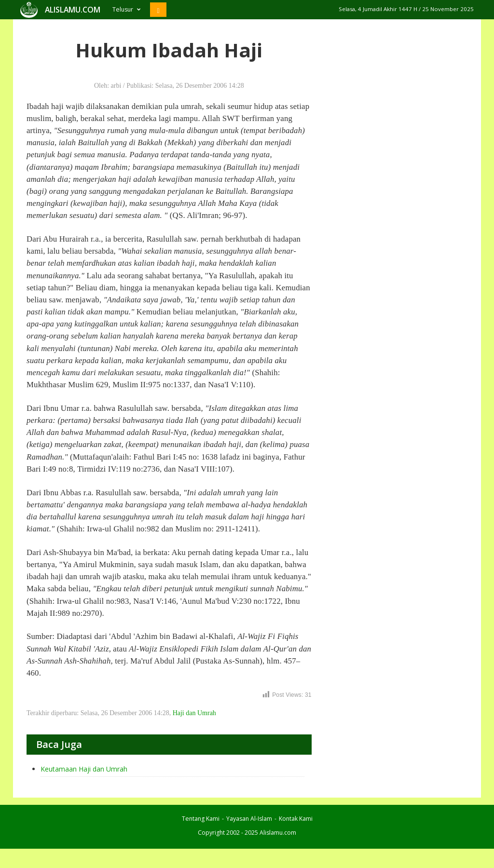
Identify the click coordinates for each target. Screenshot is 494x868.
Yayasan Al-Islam (249, 819)
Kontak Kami (296, 819)
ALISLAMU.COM (73, 10)
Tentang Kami (201, 819)
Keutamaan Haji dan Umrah (84, 769)
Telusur (126, 9)
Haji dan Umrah (194, 713)
